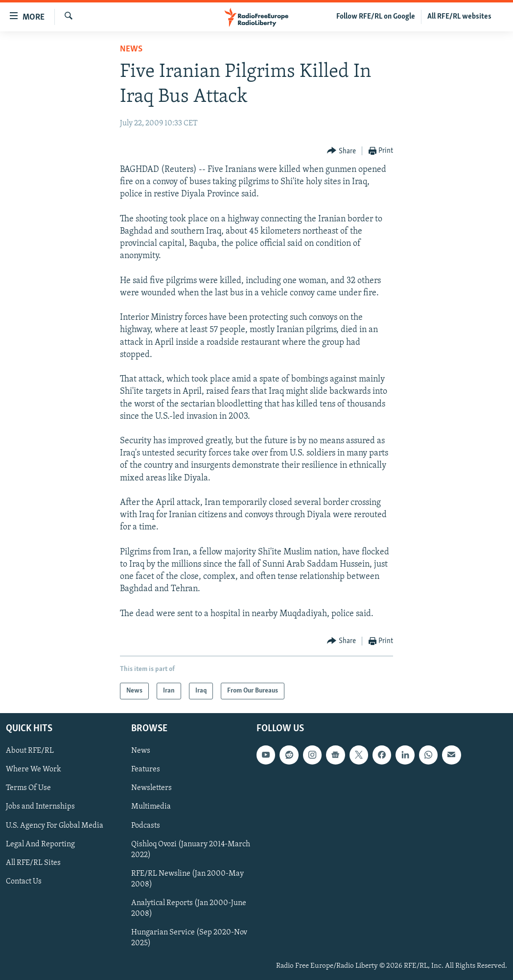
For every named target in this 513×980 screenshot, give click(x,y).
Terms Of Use (28, 788)
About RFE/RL (30, 751)
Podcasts (146, 826)
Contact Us (24, 882)
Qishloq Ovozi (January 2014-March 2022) (191, 850)
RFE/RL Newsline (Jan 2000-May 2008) (187, 879)
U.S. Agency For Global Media (55, 826)
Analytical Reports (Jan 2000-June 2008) (189, 908)
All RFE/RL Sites (33, 863)
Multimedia (151, 807)
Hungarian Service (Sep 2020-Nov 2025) (189, 938)
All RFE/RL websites (459, 17)
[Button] (341, 151)
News (131, 49)
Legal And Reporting (40, 844)
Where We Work (34, 769)
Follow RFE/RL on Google (376, 17)
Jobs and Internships (40, 807)
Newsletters (152, 788)
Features (146, 769)
